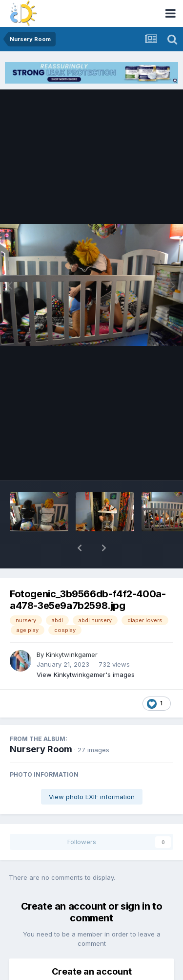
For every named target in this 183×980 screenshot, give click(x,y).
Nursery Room (41, 724)
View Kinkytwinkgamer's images (86, 649)
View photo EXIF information (92, 771)
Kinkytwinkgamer (72, 629)
